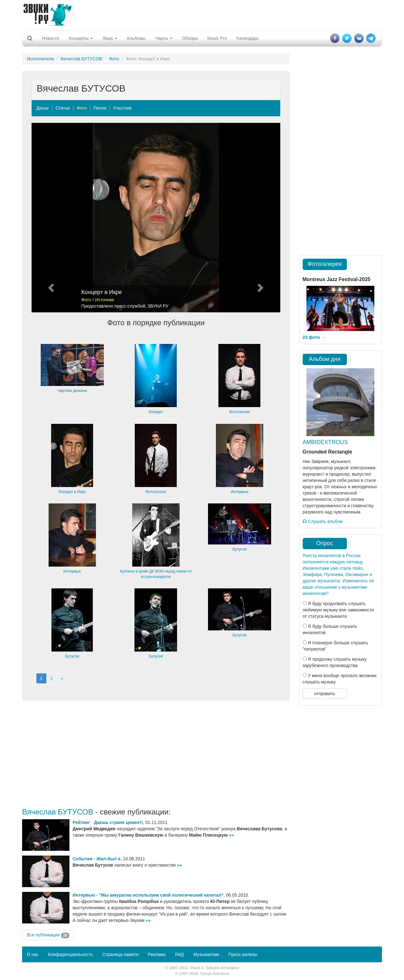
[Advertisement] (202, 14)
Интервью (84, 895)
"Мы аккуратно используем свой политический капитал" (161, 895)
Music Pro (217, 38)
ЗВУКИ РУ (158, 306)
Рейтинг (81, 822)
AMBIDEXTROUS (325, 442)
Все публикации (48, 935)
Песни (100, 108)
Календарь (248, 38)
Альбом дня (325, 359)
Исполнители (40, 59)
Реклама (157, 954)
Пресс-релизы (243, 954)
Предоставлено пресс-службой (113, 306)
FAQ (180, 954)
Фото (114, 59)
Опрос (325, 543)
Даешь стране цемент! (119, 822)
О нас (33, 954)
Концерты (81, 38)
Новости (50, 38)
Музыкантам (206, 954)
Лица (110, 38)
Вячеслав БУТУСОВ (81, 59)
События (83, 859)
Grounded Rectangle (327, 452)
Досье (43, 108)
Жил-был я (108, 859)
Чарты (164, 38)
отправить (324, 694)
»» (231, 835)
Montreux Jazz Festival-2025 (337, 279)
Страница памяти (120, 954)
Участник (122, 108)
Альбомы (136, 38)
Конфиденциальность (70, 954)
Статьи (63, 108)
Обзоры (190, 38)
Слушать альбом (323, 521)
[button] (50, 218)
